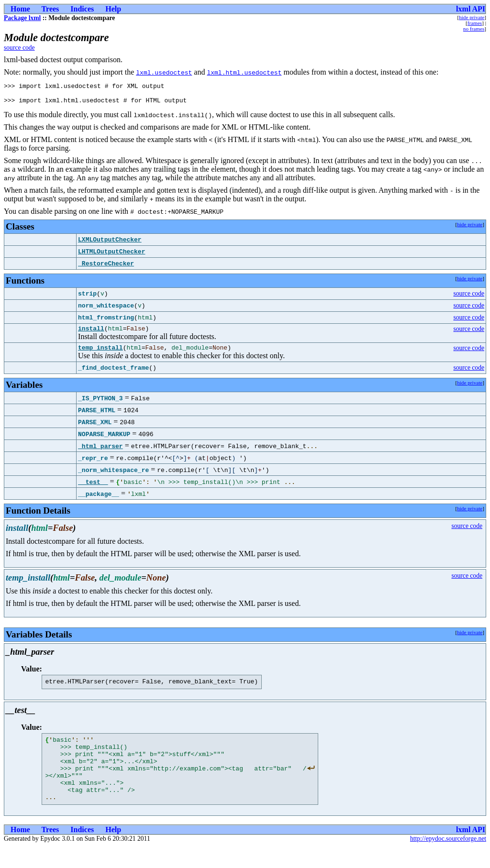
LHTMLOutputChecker (111, 256)
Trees (50, 9)
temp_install (100, 354)
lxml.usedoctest (164, 72)
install (91, 334)
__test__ (93, 489)
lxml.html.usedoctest (244, 72)
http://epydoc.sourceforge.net (448, 860)
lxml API (471, 9)
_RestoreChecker (106, 268)
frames (475, 23)
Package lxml (22, 18)
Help (113, 9)
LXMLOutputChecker (110, 244)
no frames (474, 29)
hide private (472, 17)
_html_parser (100, 453)
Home (20, 9)
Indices (82, 9)
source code (19, 48)
